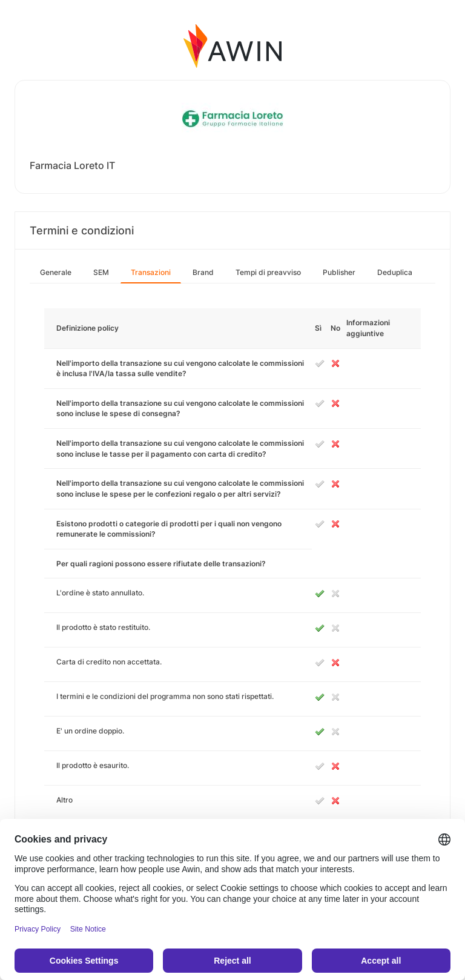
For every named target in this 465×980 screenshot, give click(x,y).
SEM (101, 272)
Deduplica (395, 272)
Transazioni (151, 272)
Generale (56, 272)
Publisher (339, 272)
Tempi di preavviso (268, 272)
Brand (203, 272)
